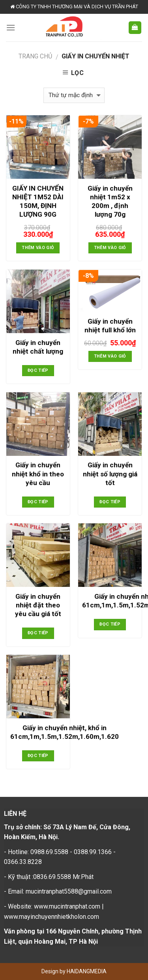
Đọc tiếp (38, 370)
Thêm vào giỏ (38, 248)
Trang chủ (35, 56)
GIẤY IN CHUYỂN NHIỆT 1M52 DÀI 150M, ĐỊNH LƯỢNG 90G (38, 201)
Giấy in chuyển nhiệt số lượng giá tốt (110, 474)
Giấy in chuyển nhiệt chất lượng (38, 347)
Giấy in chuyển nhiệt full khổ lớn (110, 326)
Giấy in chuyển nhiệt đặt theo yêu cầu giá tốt (38, 605)
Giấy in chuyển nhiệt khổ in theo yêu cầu (38, 474)
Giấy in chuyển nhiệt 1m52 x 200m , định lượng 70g (110, 201)
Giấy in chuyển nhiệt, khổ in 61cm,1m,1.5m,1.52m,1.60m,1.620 (65, 732)
